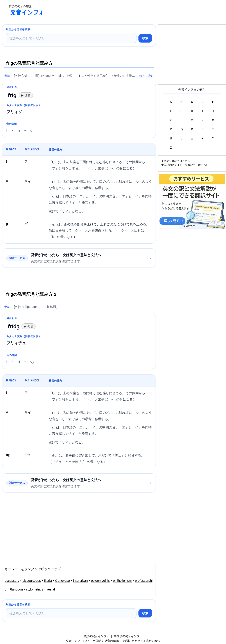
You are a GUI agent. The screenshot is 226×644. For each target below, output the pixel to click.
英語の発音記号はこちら (176, 161)
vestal (51, 589)
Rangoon (16, 589)
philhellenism (122, 581)
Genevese (62, 581)
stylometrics (35, 589)
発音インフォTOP (77, 641)
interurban (80, 581)
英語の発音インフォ (96, 636)
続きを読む (146, 76)
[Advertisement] (128, 10)
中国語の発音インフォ (128, 636)
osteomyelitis (100, 581)
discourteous (32, 581)
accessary (12, 581)
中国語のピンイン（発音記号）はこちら (185, 165)
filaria (48, 581)
